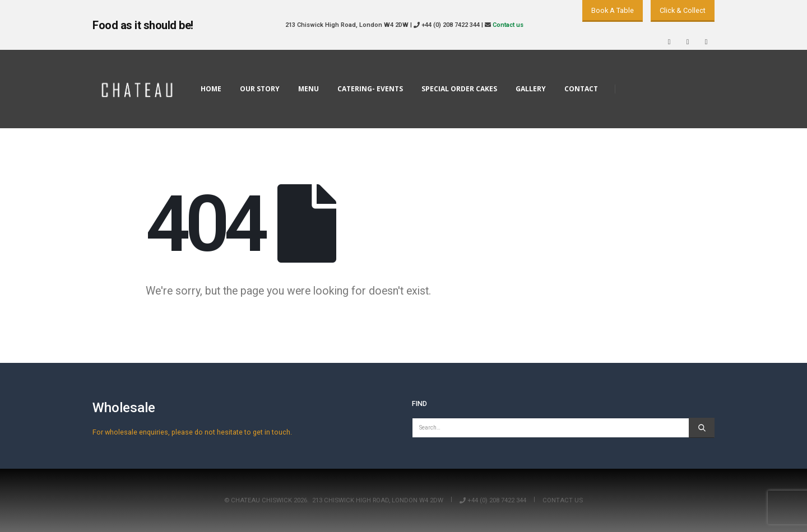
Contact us (508, 25)
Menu (309, 89)
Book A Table (613, 10)
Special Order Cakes (459, 89)
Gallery (531, 89)
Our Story (260, 89)
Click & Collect (683, 10)
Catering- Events (370, 89)
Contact (581, 89)
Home (211, 89)
